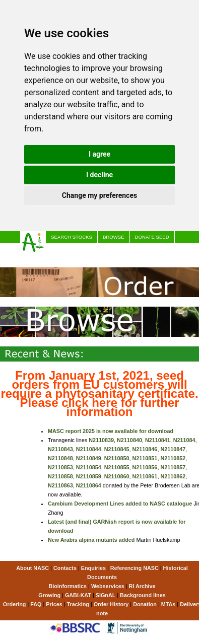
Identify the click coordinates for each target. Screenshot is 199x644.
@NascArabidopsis (161, 249)
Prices (60, 249)
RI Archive (142, 586)
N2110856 (145, 467)
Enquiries (93, 568)
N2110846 (145, 449)
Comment (63, 261)
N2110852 (173, 458)
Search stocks (72, 237)
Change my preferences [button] (99, 195)
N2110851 (145, 458)
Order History (111, 604)
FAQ (36, 604)
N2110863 (60, 485)
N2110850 (117, 458)
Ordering (15, 604)
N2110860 (117, 476)
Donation (145, 604)
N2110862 (173, 476)
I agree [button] (99, 154)
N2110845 (117, 449)
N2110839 (101, 440)
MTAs (169, 604)
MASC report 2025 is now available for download (111, 431)
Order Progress (103, 249)
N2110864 (89, 485)
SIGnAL (106, 595)
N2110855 (117, 467)
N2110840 (129, 440)
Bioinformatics (68, 586)
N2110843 (60, 449)
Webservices (108, 586)
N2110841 (158, 440)
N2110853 (60, 467)
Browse (114, 237)
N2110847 (173, 449)
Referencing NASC (135, 568)
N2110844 (89, 449)
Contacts (65, 568)
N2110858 (60, 476)
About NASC (32, 568)
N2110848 (60, 458)
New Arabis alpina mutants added (91, 540)
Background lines (143, 595)
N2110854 (89, 467)
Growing (49, 595)
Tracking (78, 604)
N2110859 (89, 476)
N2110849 (89, 458)
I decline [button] (99, 175)
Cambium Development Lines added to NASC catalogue (120, 504)
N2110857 (173, 467)
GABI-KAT (78, 595)
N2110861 (145, 476)
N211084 (184, 440)
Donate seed (152, 237)
